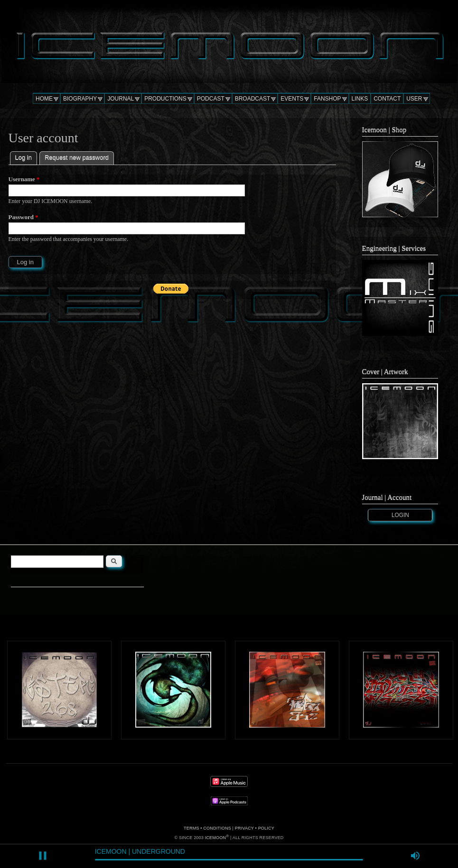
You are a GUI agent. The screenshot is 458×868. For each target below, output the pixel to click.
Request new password (77, 157)
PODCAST (211, 99)
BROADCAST (253, 99)
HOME (44, 99)
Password (23, 217)
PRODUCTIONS (165, 99)
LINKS (360, 99)
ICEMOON (215, 838)
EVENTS (292, 99)
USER (414, 99)
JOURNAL (121, 99)
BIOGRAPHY (80, 99)
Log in (26, 156)
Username (24, 179)
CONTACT (387, 99)
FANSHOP (327, 99)
